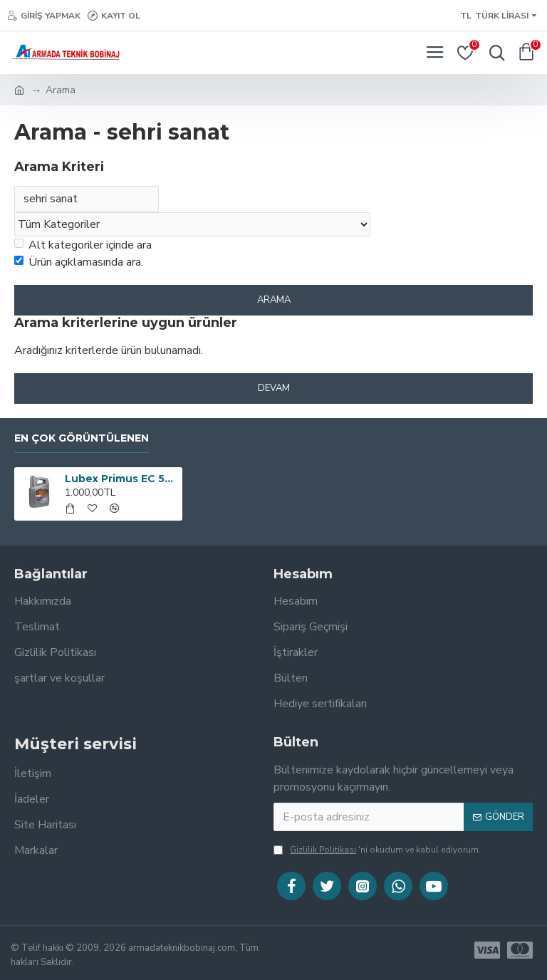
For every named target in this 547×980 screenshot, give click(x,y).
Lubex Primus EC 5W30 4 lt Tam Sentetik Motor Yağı (121, 479)
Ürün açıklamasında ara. (79, 263)
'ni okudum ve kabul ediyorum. (377, 850)
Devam (274, 388)
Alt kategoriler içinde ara (83, 246)
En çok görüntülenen (82, 438)
